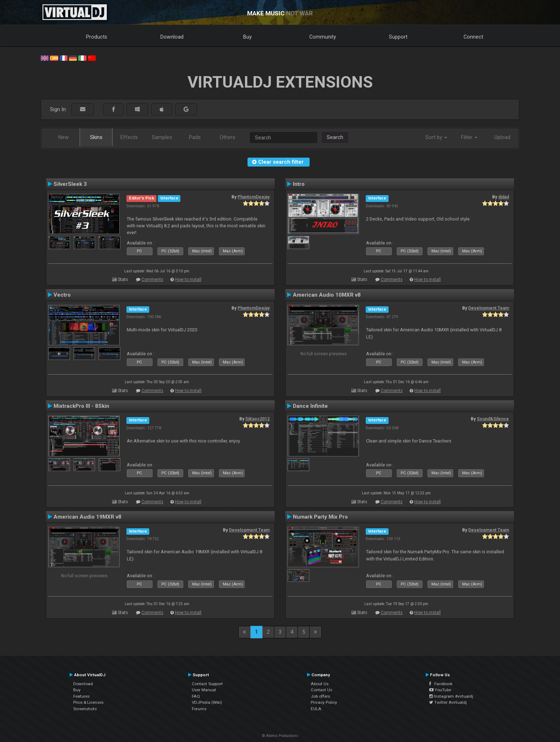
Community (323, 37)
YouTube (440, 690)
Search (335, 137)
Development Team (489, 308)
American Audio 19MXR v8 (87, 517)
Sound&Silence (493, 419)
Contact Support (207, 684)
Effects (129, 137)
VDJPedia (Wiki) (207, 702)
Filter (469, 137)
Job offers (320, 696)
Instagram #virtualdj (451, 696)
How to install (188, 280)
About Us (320, 684)
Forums (199, 709)
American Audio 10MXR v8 (327, 295)
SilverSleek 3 (70, 184)
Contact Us (321, 690)
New (63, 137)
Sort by (436, 137)
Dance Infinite (310, 406)
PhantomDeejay (254, 197)
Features (81, 696)
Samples (162, 137)
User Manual (204, 690)
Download (172, 37)
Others (227, 137)
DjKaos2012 (257, 419)
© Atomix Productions (280, 736)
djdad (504, 197)
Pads (195, 137)
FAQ (196, 696)
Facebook (441, 684)
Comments (152, 280)
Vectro (62, 295)
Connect (473, 37)
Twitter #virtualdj (448, 702)
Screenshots (85, 709)
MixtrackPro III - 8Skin (81, 406)
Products (97, 37)
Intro (299, 184)
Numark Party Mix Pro (320, 517)
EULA (316, 709)
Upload (502, 137)
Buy (247, 37)
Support (398, 37)
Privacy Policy (324, 702)
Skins (96, 137)
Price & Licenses (88, 702)
